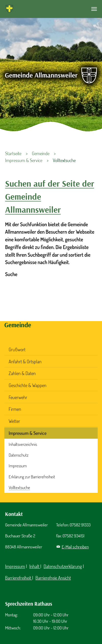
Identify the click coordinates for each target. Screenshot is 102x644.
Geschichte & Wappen (28, 385)
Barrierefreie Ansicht (53, 578)
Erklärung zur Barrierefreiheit (32, 477)
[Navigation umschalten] (94, 9)
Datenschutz (19, 455)
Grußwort (17, 349)
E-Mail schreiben (75, 547)
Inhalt (35, 566)
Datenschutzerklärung (63, 566)
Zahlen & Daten (22, 373)
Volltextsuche (19, 487)
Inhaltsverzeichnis (23, 444)
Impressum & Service (28, 433)
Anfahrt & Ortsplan (25, 361)
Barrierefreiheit (19, 578)
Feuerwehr (18, 397)
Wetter (14, 421)
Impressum (18, 466)
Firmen (15, 409)
